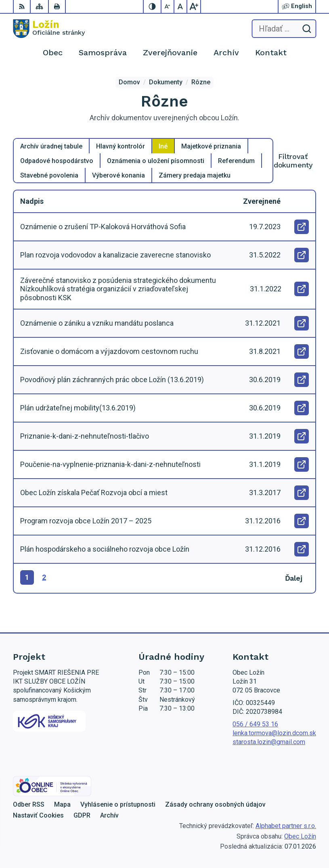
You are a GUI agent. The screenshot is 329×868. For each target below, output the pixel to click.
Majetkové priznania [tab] (211, 146)
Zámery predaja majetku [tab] (195, 175)
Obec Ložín (300, 836)
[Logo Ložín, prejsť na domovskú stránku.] (49, 29)
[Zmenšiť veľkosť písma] (168, 6)
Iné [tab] (163, 146)
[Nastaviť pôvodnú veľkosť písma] (181, 6)
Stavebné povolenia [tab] (49, 175)
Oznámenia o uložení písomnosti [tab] (156, 161)
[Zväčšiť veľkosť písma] (194, 6)
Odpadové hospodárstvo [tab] (57, 161)
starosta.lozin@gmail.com (269, 742)
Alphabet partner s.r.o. (286, 826)
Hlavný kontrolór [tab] (120, 146)
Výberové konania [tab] (118, 175)
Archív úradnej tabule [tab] (51, 146)
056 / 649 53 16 (255, 724)
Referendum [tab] (236, 161)
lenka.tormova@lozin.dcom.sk (274, 733)
